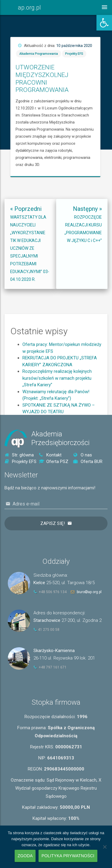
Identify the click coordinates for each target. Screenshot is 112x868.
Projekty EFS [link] (101, 87)
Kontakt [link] (50, 455)
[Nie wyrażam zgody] (105, 847)
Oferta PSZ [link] (54, 462)
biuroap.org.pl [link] (89, 592)
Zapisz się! (53, 523)
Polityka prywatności (68, 856)
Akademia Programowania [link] (87, 87)
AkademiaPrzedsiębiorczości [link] (60, 438)
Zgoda (25, 856)
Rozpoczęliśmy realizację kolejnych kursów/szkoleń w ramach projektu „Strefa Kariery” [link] (57, 408)
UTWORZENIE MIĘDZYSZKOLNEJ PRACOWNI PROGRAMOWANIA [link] (89, 96)
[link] (104, 23)
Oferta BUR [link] (88, 462)
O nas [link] (83, 455)
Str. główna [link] (19, 455)
